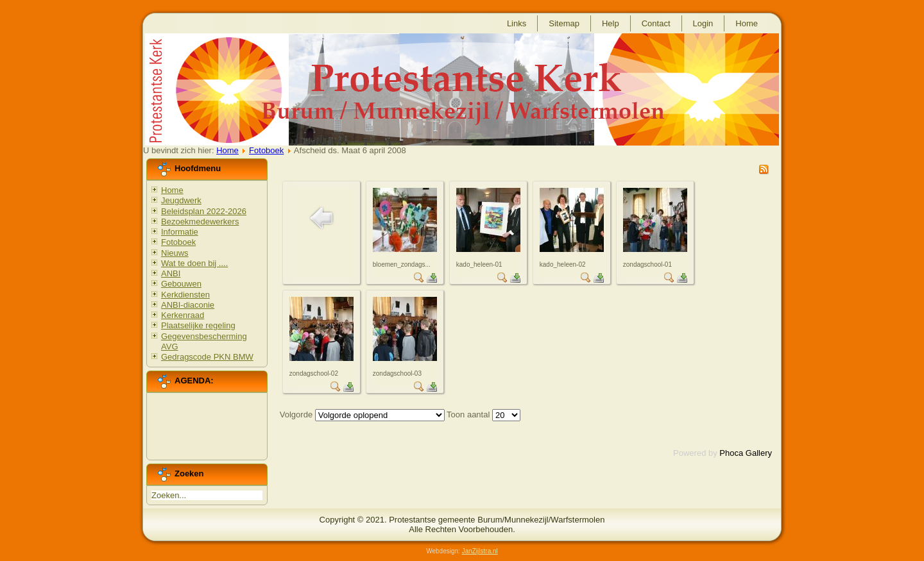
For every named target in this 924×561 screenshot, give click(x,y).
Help (611, 23)
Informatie (180, 232)
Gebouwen (181, 284)
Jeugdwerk (181, 200)
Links (517, 23)
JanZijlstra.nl (480, 551)
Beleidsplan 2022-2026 (204, 211)
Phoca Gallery (746, 453)
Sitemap (564, 23)
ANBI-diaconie (188, 305)
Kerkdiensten (185, 295)
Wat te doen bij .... (194, 263)
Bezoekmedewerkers (200, 222)
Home (747, 23)
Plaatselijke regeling (198, 325)
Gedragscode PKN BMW (207, 357)
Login (703, 23)
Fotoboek (266, 150)
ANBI (171, 273)
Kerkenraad (183, 315)
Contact (656, 23)
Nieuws (175, 253)
